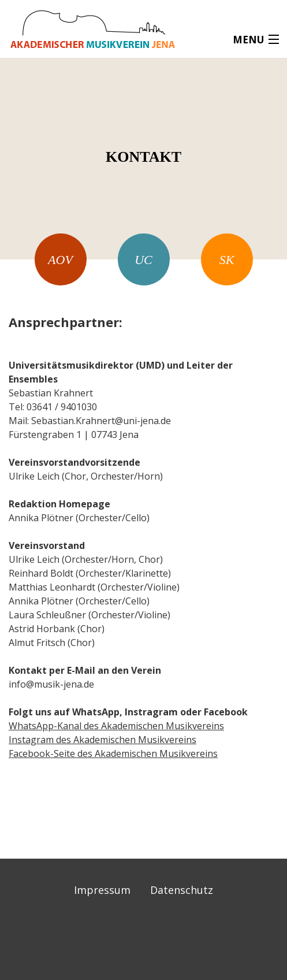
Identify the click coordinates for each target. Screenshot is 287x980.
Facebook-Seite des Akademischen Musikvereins (113, 753)
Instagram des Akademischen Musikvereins (102, 740)
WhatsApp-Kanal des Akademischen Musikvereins (116, 726)
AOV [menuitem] (60, 260)
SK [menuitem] (227, 260)
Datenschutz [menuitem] (182, 890)
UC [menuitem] (143, 260)
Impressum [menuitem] (102, 890)
